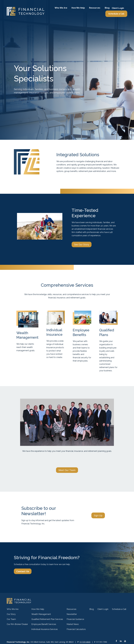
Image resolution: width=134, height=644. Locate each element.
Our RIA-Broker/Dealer (17, 624)
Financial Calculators (76, 629)
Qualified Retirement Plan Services (47, 619)
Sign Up (98, 515)
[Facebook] (116, 641)
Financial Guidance (75, 619)
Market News (73, 624)
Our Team (11, 619)
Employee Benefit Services (44, 624)
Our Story (11, 614)
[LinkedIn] (121, 641)
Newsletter (72, 614)
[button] (61, 8)
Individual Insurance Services (45, 629)
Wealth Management (41, 614)
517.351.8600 (85, 642)
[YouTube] (125, 641)
